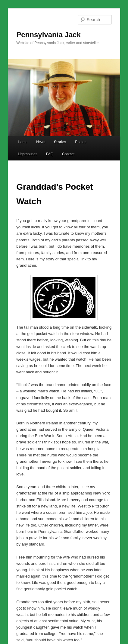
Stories (60, 142)
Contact (68, 154)
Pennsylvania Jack (48, 35)
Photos (81, 142)
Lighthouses (28, 154)
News (41, 142)
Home (23, 142)
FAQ (50, 154)
